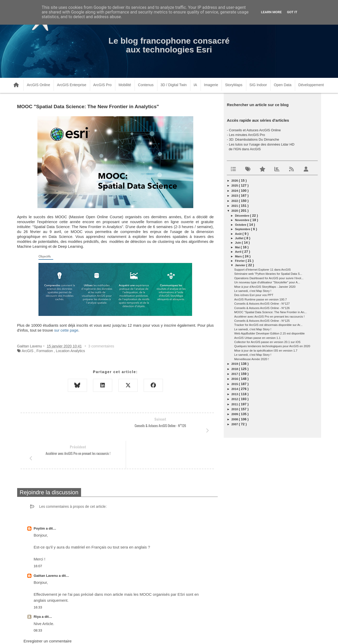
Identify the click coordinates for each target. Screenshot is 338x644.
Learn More (271, 12)
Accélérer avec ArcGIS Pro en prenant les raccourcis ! (270, 317)
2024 (235, 191)
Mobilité (125, 85)
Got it (292, 12)
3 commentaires (101, 346)
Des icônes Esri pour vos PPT (254, 295)
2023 (235, 196)
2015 (235, 384)
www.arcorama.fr (74, 633)
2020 (235, 211)
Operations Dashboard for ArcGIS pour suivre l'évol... (269, 278)
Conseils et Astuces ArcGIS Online (255, 130)
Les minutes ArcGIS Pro (247, 135)
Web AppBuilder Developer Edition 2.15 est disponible (270, 333)
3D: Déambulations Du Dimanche (254, 139)
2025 (235, 186)
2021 (235, 206)
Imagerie (211, 85)
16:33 (38, 580)
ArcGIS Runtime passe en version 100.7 (261, 299)
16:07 (38, 538)
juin (238, 243)
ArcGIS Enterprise (72, 85)
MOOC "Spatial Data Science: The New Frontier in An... (271, 312)
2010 (235, 409)
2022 (235, 201)
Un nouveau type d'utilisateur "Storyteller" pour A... (267, 282)
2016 (235, 379)
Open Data (283, 85)
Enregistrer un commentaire (48, 613)
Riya (38, 589)
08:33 (38, 603)
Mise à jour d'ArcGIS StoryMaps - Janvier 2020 (265, 287)
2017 (235, 374)
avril (238, 252)
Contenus (146, 85)
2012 (235, 399)
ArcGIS (27, 351)
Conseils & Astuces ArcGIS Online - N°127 (262, 304)
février (240, 261)
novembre (243, 220)
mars (239, 256)
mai (238, 247)
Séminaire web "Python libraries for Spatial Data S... (268, 274)
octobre (241, 225)
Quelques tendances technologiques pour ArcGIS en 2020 (272, 346)
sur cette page (66, 330)
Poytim (40, 501)
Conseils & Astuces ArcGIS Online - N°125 (262, 321)
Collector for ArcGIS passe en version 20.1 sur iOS (267, 342)
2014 (235, 389)
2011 (235, 404)
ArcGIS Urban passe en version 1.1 (257, 338)
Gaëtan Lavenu (46, 548)
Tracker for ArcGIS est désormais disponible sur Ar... (269, 325)
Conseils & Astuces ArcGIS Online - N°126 (262, 308)
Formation (45, 351)
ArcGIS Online (38, 85)
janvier (240, 265)
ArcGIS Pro (102, 85)
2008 (235, 419)
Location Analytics (70, 351)
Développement (311, 85)
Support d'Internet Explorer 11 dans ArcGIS (263, 270)
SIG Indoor (258, 85)
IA (195, 85)
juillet (240, 238)
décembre (242, 216)
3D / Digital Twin (174, 85)
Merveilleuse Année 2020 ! (252, 359)
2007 (235, 424)
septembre (243, 229)
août (239, 234)
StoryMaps (234, 85)
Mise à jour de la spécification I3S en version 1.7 (266, 351)
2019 (235, 364)
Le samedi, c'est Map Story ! (253, 291)
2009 (235, 414)
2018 (235, 369)
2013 (235, 394)
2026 (235, 181)
